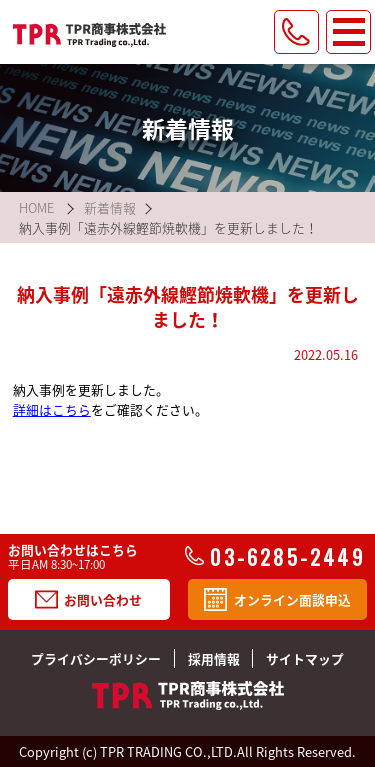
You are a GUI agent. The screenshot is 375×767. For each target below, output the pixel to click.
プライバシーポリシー (96, 658)
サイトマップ (305, 658)
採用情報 (214, 658)
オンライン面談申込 (277, 599)
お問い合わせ (88, 599)
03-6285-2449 (275, 557)
